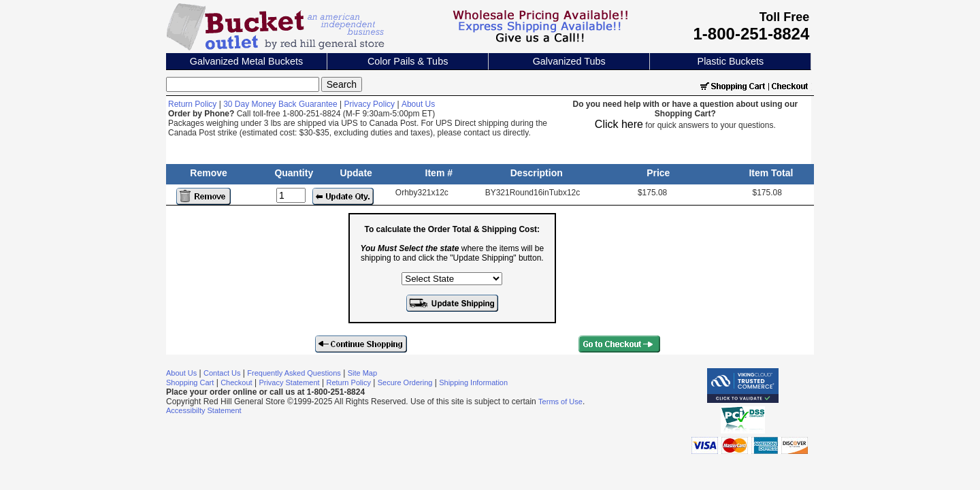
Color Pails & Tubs (408, 61)
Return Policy (192, 104)
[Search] (243, 84)
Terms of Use (560, 402)
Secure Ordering (405, 382)
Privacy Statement (289, 382)
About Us (418, 104)
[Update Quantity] (291, 195)
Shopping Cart (190, 382)
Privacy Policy (369, 104)
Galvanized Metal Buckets (246, 61)
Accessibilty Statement (204, 410)
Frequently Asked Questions (294, 373)
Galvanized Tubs (569, 61)
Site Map (362, 373)
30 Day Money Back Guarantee (280, 104)
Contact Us (222, 373)
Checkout (236, 382)
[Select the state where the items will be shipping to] (452, 279)
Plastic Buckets (731, 61)
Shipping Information (473, 382)
